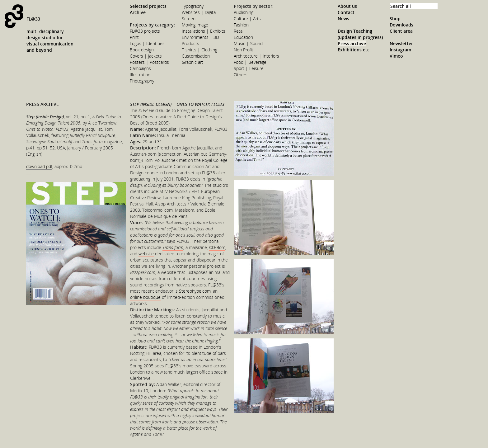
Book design (142, 50)
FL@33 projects (145, 31)
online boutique (145, 297)
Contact (346, 12)
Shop (395, 19)
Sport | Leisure (249, 68)
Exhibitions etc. (354, 50)
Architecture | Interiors (256, 56)
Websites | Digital (199, 12)
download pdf (39, 166)
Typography (193, 6)
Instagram (400, 50)
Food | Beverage (250, 62)
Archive (138, 12)
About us (347, 6)
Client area (401, 31)
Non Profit (244, 50)
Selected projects (148, 6)
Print (134, 37)
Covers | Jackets (146, 56)
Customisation (196, 56)
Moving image (195, 25)
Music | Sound (248, 43)
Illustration (140, 75)
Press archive (352, 43)
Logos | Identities (147, 43)
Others (241, 75)
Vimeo (396, 56)
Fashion (241, 25)
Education (243, 37)
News (343, 19)
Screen (189, 19)
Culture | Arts (247, 19)
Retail (239, 31)
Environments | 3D (200, 37)
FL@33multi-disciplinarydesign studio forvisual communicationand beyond (50, 34)
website (146, 254)
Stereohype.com (195, 291)
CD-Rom (217, 247)
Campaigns (140, 68)
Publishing (244, 12)
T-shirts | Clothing (199, 50)
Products (190, 43)
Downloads (401, 25)
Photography (142, 81)
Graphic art (192, 62)
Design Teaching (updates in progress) (360, 34)
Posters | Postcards (149, 62)
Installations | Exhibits (204, 31)
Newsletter (401, 43)
